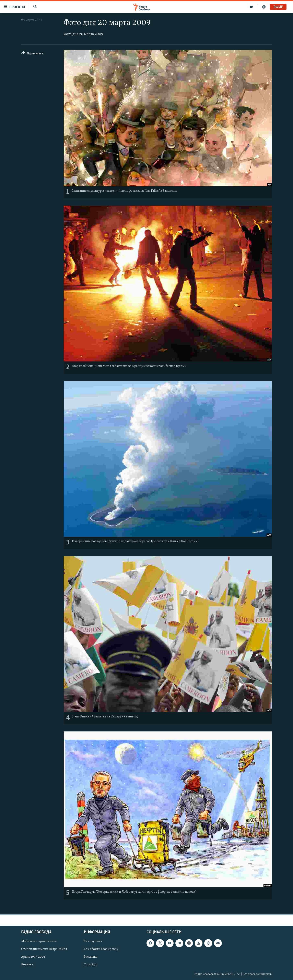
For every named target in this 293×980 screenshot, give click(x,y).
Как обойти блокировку (101, 949)
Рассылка (91, 957)
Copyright (91, 965)
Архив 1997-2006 (33, 957)
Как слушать (93, 941)
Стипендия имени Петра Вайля (44, 949)
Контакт (27, 965)
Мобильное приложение (39, 941)
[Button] (32, 54)
